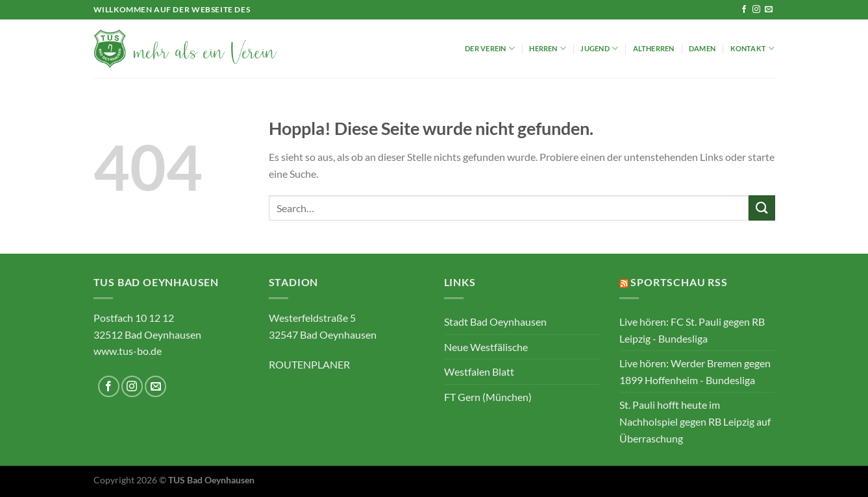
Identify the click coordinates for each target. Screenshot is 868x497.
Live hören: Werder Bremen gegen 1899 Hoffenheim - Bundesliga (695, 371)
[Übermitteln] (762, 208)
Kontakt (753, 48)
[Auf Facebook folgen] (744, 10)
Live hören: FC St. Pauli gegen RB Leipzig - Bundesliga (692, 330)
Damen (702, 48)
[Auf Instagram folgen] (756, 10)
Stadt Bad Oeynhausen (495, 321)
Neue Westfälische (486, 347)
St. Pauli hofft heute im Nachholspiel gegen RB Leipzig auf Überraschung (695, 421)
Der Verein (490, 48)
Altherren (654, 48)
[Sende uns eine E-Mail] (769, 10)
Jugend (599, 48)
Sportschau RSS (679, 282)
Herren (548, 48)
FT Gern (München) (488, 397)
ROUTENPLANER (309, 364)
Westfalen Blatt (479, 371)
